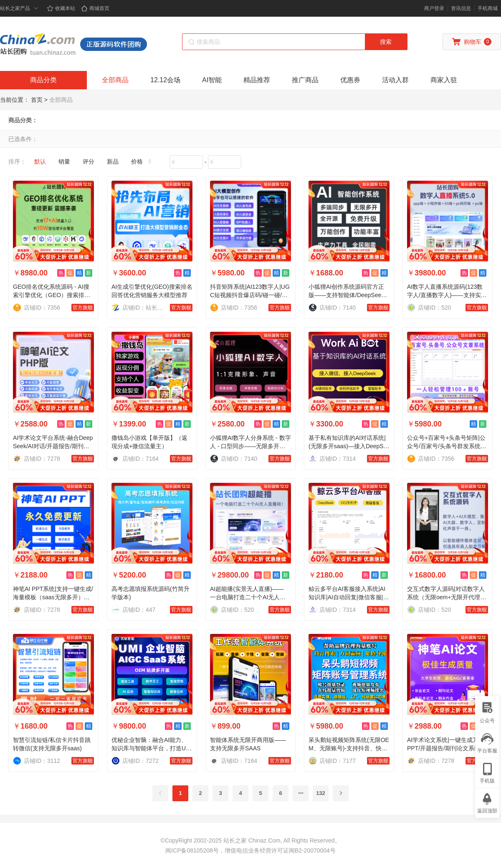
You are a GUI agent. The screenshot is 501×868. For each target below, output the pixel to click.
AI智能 (212, 80)
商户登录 (434, 8)
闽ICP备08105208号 (192, 850)
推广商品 (305, 80)
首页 (37, 100)
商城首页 (95, 8)
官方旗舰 (83, 308)
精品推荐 (257, 80)
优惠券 (350, 80)
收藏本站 (61, 8)
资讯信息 (461, 8)
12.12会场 (165, 80)
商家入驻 (444, 80)
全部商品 (115, 80)
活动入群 (395, 80)
